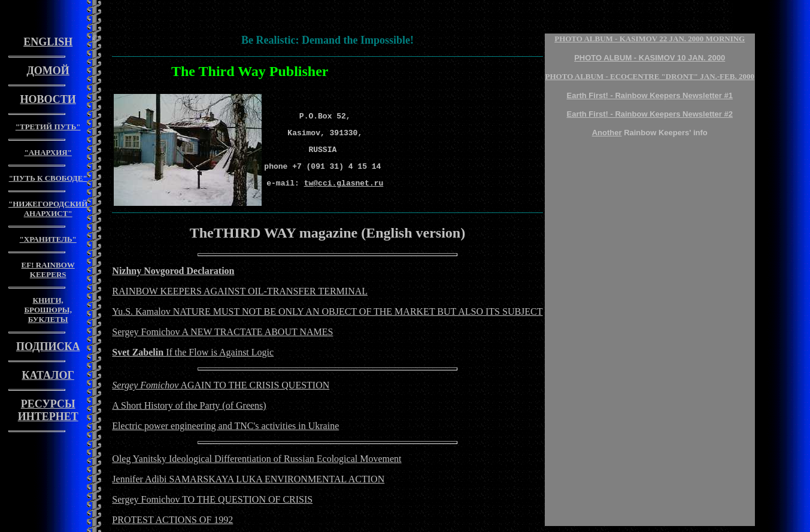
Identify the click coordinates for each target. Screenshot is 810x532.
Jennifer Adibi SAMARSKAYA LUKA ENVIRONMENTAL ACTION (248, 479)
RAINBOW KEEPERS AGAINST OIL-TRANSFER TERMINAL (240, 291)
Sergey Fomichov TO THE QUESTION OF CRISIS (212, 499)
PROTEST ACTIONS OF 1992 (172, 520)
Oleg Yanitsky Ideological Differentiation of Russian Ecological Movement (257, 459)
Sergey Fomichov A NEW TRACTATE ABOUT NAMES (222, 332)
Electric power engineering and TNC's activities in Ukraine (225, 426)
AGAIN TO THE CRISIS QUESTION (221, 385)
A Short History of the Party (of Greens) (189, 405)
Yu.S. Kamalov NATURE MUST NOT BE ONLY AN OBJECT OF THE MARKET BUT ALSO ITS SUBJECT (327, 311)
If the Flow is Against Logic (193, 352)
